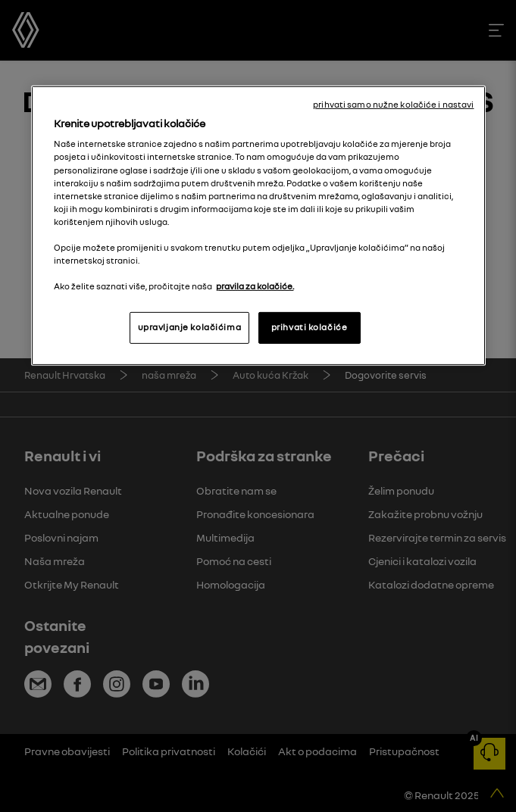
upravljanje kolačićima (190, 327)
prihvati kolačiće (310, 327)
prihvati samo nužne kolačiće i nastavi (393, 105)
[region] (258, 226)
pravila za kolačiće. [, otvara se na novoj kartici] (255, 286)
